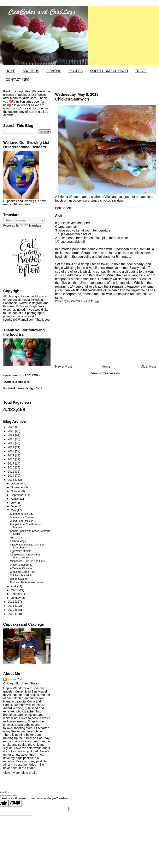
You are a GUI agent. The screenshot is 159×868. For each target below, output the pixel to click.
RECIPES (76, 71)
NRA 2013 (16, 538)
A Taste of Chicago (21, 568)
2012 (11, 602)
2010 (11, 610)
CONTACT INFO (18, 80)
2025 (11, 431)
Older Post (148, 366)
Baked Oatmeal (19, 579)
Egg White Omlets (20, 551)
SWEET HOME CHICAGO (109, 71)
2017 (11, 463)
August (15, 499)
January (16, 598)
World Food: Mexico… (23, 521)
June (14, 506)
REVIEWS (54, 71)
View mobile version (105, 373)
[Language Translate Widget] (24, 220)
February (17, 594)
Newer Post (63, 366)
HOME (10, 71)
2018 (11, 459)
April (14, 586)
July (14, 503)
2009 (11, 614)
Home (106, 366)
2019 (11, 455)
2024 (11, 435)
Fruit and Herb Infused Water (27, 582)
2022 (11, 443)
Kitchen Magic (18, 541)
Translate (31, 226)
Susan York (15, 679)
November (17, 487)
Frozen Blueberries (21, 565)
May (14, 510)
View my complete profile (20, 773)
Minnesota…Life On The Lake (27, 561)
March (15, 590)
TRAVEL (141, 71)
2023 (11, 439)
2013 (11, 480)
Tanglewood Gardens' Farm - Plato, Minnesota (27, 556)
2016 (11, 467)
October (16, 491)
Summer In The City (22, 514)
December (17, 484)
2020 (11, 451)
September (18, 495)
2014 (11, 476)
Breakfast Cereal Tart (22, 572)
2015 (11, 472)
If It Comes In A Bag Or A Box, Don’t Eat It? (27, 546)
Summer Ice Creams (22, 517)
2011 (11, 606)
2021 (11, 447)
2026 (11, 427)
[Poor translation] (15, 803)
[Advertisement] (86, 335)
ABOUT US (31, 71)
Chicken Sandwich (72, 99)
